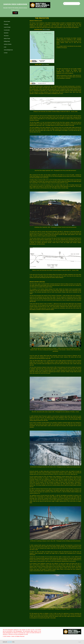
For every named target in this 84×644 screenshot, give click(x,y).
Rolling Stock (7, 41)
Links (5, 47)
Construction (7, 30)
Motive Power (7, 39)
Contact (6, 53)
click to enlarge (46, 29)
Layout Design (7, 27)
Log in (80, 642)
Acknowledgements (8, 50)
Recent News (7, 21)
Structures (6, 36)
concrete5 (10, 642)
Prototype (6, 24)
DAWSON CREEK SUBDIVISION (15, 4)
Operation (6, 33)
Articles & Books (8, 44)
